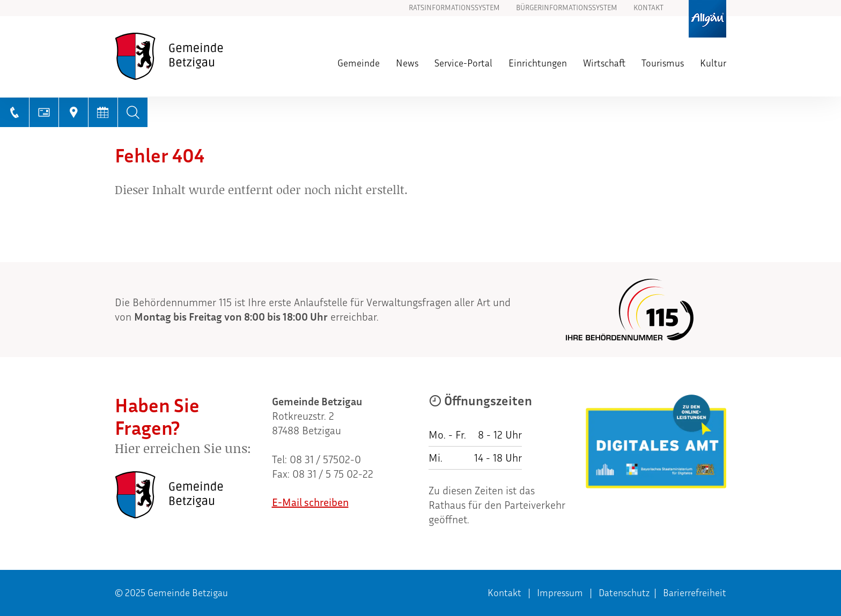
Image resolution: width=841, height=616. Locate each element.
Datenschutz (624, 593)
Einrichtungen (538, 63)
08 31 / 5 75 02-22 (333, 474)
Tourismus (663, 63)
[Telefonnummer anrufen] (15, 112)
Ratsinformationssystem (454, 8)
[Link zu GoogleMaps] (74, 112)
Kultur (713, 63)
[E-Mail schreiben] (44, 112)
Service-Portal (463, 63)
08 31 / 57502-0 (325, 459)
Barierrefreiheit (695, 593)
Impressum (560, 593)
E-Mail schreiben (310, 502)
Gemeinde (359, 63)
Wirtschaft (604, 63)
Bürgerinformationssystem (567, 8)
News (407, 63)
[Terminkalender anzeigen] (103, 112)
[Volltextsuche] (133, 112)
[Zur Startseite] (189, 56)
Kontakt (648, 8)
